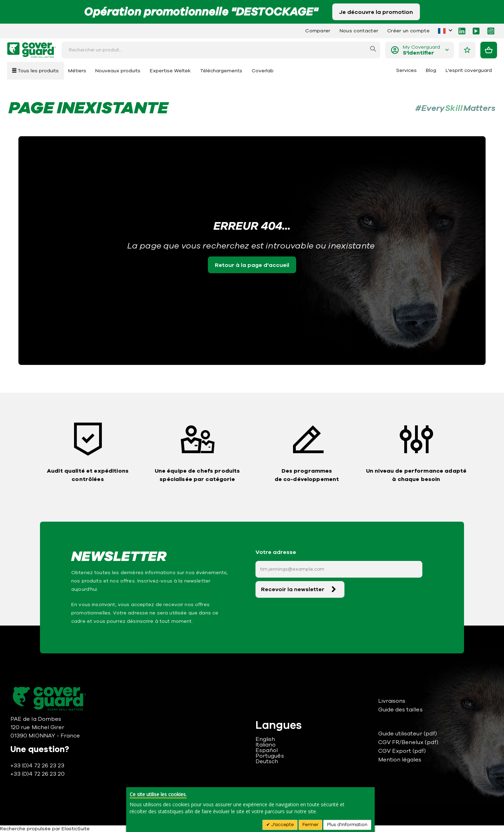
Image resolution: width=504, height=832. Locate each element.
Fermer (310, 825)
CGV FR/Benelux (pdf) (408, 742)
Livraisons (392, 701)
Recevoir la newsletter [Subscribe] (293, 589)
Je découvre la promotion (376, 12)
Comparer (318, 31)
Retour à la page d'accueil (252, 265)
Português (270, 756)
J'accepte (282, 825)
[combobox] (221, 50)
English (265, 739)
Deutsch (267, 761)
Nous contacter (359, 31)
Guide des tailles (400, 710)
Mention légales (400, 760)
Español (267, 750)
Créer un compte (408, 31)
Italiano (266, 745)
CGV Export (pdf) (402, 751)
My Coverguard (421, 50)
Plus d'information (347, 825)
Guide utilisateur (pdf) (408, 734)
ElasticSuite (76, 829)
